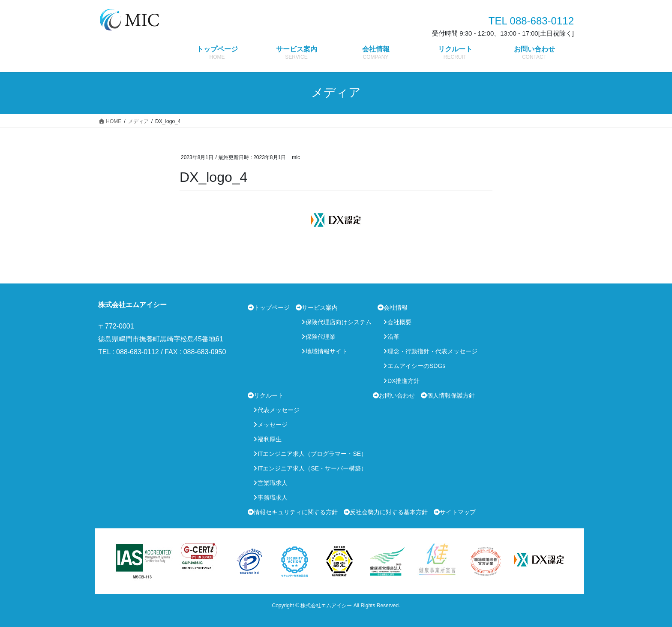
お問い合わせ (397, 395)
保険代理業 (321, 337)
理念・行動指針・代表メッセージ (432, 351)
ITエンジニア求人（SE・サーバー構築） (312, 468)
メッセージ (273, 425)
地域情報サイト (327, 351)
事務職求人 (273, 497)
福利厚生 (270, 439)
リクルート (269, 395)
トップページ (272, 307)
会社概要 (399, 322)
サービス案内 (320, 307)
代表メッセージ (279, 410)
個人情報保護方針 (451, 395)
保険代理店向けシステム (339, 322)
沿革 (393, 337)
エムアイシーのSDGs (416, 366)
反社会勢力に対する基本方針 (389, 512)
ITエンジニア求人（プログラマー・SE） (312, 454)
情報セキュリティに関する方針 (296, 512)
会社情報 (396, 307)
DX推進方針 (403, 381)
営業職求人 (273, 483)
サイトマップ (458, 512)
